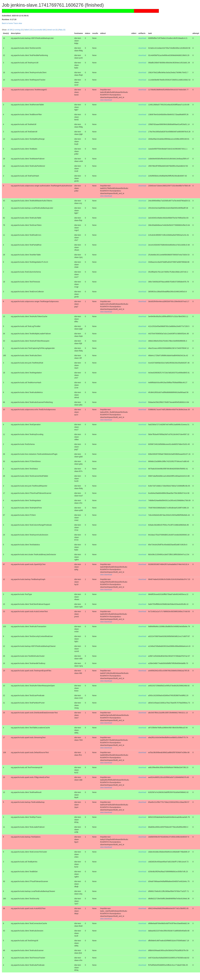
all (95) (10, 30)
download (142, 38)
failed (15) (28, 30)
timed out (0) (52, 30)
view (102, 100)
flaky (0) (62, 30)
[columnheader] (6, 33)
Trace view (18, 23)
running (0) (19, 30)
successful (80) (40, 30)
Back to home (7, 23)
